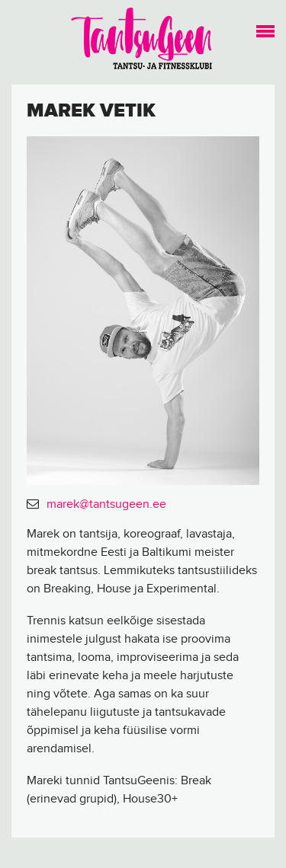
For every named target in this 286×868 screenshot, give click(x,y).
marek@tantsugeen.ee (106, 504)
